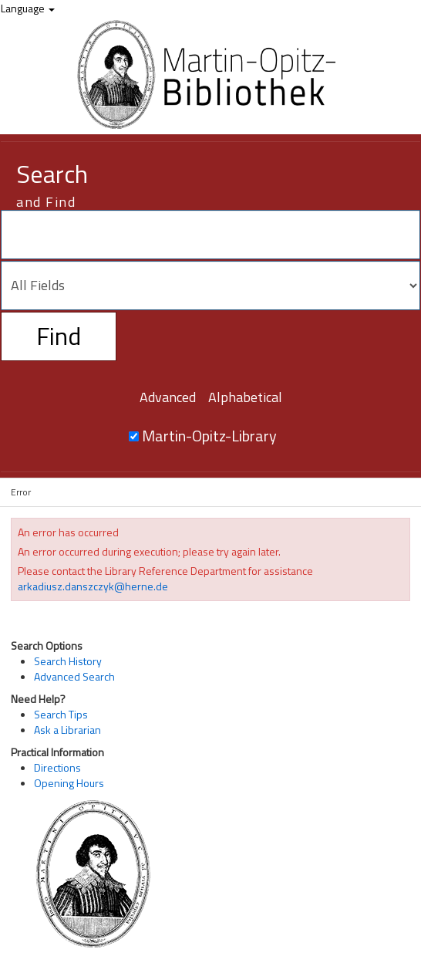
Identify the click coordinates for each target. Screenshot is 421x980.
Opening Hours (69, 783)
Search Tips (61, 714)
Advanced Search (74, 676)
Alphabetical (245, 397)
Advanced (168, 397)
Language (28, 8)
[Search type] (210, 286)
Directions (57, 767)
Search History (68, 661)
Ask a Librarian (67, 730)
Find (59, 336)
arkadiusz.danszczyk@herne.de (93, 586)
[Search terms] (210, 235)
